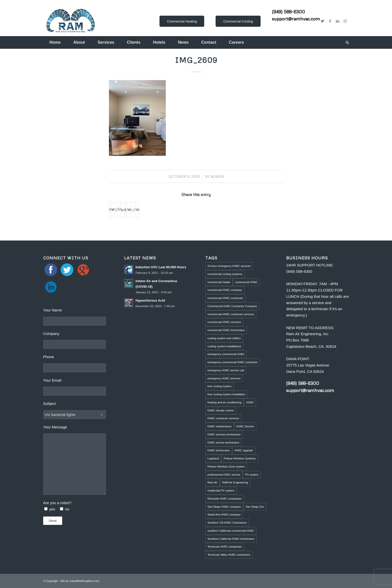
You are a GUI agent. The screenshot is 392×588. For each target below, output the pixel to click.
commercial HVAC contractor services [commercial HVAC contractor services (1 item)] (231, 314)
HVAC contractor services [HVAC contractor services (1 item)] (223, 418)
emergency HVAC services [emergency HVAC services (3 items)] (224, 378)
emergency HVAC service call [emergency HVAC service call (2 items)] (226, 370)
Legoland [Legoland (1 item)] (213, 458)
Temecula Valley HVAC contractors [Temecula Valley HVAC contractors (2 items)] (229, 555)
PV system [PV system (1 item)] (252, 475)
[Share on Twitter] (113, 210)
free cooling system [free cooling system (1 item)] (220, 386)
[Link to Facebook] (330, 21)
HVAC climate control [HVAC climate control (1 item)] (221, 410)
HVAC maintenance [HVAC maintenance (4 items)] (220, 426)
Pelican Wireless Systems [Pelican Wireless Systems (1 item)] (240, 458)
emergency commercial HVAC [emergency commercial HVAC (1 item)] (226, 354)
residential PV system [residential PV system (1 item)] (221, 491)
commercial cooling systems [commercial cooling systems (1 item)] (225, 274)
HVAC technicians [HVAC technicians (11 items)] (219, 450)
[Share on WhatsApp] (116, 210)
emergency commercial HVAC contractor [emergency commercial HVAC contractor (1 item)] (233, 362)
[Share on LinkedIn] (123, 210)
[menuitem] (55, 42)
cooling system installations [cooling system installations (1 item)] (224, 346)
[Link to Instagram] (345, 21)
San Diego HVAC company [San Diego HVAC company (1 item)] (224, 507)
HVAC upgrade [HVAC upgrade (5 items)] (244, 450)
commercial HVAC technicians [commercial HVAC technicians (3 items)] (226, 330)
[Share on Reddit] (134, 210)
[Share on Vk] (129, 210)
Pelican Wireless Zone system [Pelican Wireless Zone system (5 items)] (226, 467)
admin (217, 176)
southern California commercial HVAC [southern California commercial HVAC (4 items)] (231, 531)
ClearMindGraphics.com (84, 581)
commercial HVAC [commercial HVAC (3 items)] (246, 282)
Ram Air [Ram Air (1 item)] (212, 482)
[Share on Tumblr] (126, 210)
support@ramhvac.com (296, 19)
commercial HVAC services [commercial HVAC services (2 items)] (224, 322)
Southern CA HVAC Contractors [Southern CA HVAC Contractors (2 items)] (227, 523)
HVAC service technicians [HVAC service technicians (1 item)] (223, 443)
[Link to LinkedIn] (338, 21)
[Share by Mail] (138, 210)
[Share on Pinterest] (119, 210)
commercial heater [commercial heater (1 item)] (219, 282)
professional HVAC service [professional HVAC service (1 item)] (224, 475)
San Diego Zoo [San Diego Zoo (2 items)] (255, 507)
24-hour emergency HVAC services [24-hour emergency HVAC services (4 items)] (229, 266)
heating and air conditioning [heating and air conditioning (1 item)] (225, 402)
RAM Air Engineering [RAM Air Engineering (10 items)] (235, 482)
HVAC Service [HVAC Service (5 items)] (245, 426)
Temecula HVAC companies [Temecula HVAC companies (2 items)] (225, 547)
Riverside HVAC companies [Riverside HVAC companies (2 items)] (225, 499)
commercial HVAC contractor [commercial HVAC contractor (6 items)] (225, 298)
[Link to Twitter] (322, 21)
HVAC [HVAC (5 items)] (250, 402)
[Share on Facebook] (110, 210)
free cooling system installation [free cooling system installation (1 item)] (226, 394)
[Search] (344, 42)
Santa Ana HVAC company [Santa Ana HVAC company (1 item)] (224, 514)
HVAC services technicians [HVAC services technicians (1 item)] (224, 434)
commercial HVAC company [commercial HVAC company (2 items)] (225, 290)
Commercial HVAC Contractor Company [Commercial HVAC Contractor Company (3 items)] (232, 306)
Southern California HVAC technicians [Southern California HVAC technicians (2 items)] (231, 539)
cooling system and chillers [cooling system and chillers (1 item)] (224, 338)
